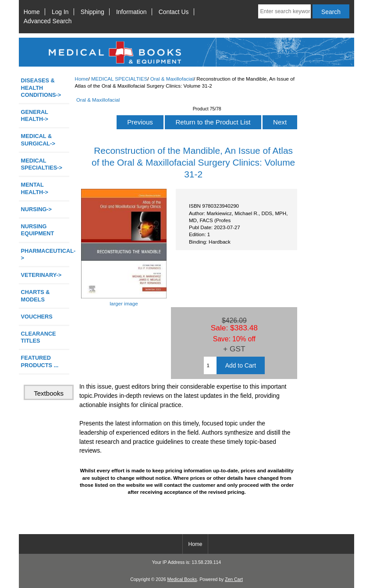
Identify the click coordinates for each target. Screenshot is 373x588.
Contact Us (174, 12)
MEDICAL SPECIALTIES (119, 79)
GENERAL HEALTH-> (35, 115)
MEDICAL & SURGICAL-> (38, 140)
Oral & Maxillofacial (172, 79)
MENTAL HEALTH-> (35, 188)
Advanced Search (48, 21)
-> (42, 164)
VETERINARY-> (41, 275)
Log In (60, 12)
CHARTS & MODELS (36, 296)
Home (32, 12)
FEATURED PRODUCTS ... (40, 361)
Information (131, 12)
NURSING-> (37, 209)
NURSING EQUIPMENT (38, 230)
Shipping (92, 12)
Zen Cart (234, 579)
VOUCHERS (37, 317)
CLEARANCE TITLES (39, 337)
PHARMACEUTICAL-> (45, 254)
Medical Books (182, 579)
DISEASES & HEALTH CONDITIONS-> (41, 87)
